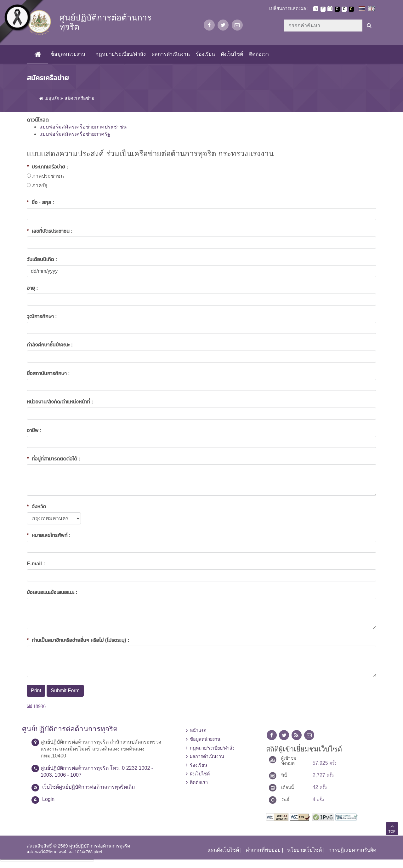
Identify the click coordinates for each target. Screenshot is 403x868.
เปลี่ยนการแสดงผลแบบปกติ (344, 9)
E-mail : (36, 564)
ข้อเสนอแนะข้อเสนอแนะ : (52, 592)
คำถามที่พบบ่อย (263, 850)
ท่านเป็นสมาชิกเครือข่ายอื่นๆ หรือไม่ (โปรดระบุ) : (78, 640)
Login (48, 799)
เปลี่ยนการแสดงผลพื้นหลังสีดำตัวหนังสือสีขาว (337, 9)
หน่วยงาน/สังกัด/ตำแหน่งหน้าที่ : (60, 402)
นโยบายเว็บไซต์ (304, 850)
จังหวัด (37, 507)
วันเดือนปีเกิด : (42, 259)
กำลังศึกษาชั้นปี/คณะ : (50, 345)
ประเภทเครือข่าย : (47, 167)
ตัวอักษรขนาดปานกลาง (323, 9)
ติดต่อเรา (259, 54)
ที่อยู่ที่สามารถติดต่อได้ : (54, 459)
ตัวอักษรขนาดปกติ (316, 9)
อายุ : (32, 288)
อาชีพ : (34, 430)
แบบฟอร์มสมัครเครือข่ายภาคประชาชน (83, 127)
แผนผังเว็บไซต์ (223, 850)
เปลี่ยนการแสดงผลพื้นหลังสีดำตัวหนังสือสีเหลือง (351, 9)
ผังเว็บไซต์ (232, 54)
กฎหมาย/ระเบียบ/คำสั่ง (120, 54)
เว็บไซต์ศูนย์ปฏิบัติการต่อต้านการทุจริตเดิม (89, 787)
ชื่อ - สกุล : (40, 202)
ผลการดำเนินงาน (170, 54)
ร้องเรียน (205, 54)
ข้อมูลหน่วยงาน (68, 54)
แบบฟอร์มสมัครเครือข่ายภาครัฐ (75, 134)
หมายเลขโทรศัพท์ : (49, 535)
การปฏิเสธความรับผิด (352, 850)
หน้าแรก (198, 731)
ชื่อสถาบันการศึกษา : (48, 373)
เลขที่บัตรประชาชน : (50, 231)
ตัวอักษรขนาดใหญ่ (330, 9)
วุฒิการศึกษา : (42, 316)
